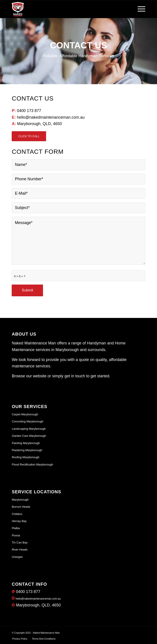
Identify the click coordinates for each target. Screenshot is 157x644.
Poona (16, 535)
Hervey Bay (19, 521)
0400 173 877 (26, 592)
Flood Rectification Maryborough (32, 464)
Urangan (17, 557)
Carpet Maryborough (25, 414)
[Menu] (139, 9)
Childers (17, 514)
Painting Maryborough (26, 443)
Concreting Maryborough (27, 421)
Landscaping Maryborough (29, 429)
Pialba (16, 528)
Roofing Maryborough (25, 457)
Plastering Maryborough (27, 450)
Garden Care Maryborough (29, 436)
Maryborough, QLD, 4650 (36, 605)
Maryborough (20, 500)
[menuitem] (20, 639)
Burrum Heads (21, 507)
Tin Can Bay (20, 542)
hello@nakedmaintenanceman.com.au (36, 599)
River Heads (20, 550)
